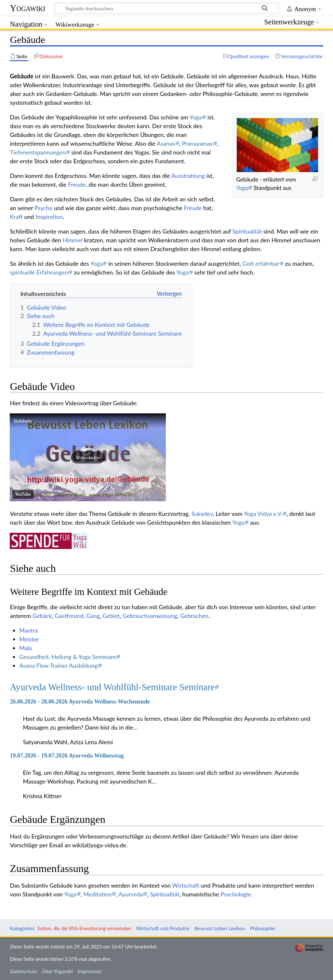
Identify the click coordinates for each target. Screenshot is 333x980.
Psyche (43, 208)
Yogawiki (27, 8)
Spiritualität (247, 231)
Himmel (73, 240)
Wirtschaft (186, 885)
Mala (26, 648)
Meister (29, 639)
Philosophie (263, 928)
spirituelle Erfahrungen (39, 272)
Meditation (98, 894)
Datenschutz (23, 971)
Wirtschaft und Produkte (163, 928)
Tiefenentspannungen (38, 152)
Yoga (242, 188)
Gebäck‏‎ (42, 616)
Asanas (166, 143)
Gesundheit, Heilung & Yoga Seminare (67, 657)
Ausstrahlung (188, 176)
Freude (77, 184)
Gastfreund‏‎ (69, 616)
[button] (88, 457)
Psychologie (236, 894)
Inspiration (49, 217)
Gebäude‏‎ (23, 421)
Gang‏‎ (93, 616)
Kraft (16, 217)
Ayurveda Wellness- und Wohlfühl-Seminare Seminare (112, 687)
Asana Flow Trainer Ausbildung (58, 665)
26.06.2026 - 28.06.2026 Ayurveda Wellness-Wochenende (80, 702)
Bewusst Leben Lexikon (220, 928)
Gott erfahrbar (261, 263)
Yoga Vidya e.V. (263, 514)
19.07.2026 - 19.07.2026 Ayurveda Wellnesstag (67, 756)
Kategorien (22, 928)
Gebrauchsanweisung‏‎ (150, 616)
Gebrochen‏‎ (194, 616)
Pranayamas (197, 143)
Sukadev (202, 514)
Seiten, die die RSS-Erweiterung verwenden (84, 928)
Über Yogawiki (57, 971)
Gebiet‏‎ (111, 616)
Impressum (90, 971)
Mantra (28, 630)
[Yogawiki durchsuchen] (167, 8)
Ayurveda (131, 894)
